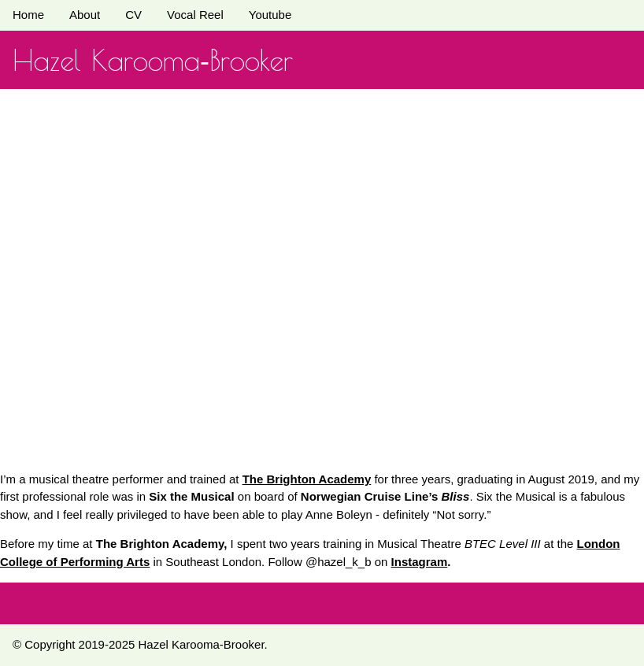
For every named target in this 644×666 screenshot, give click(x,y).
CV (133, 15)
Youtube (270, 15)
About (85, 15)
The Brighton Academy (307, 479)
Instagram (420, 562)
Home (28, 15)
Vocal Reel (195, 15)
